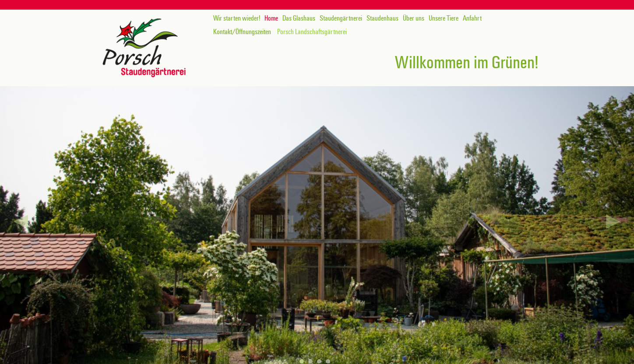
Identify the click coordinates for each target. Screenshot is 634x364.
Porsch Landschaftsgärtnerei (312, 32)
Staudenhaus (382, 18)
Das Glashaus (299, 18)
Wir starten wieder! (237, 18)
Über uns (414, 18)
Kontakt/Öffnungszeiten (242, 32)
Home (271, 18)
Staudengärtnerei (341, 18)
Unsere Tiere (444, 18)
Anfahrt (472, 18)
